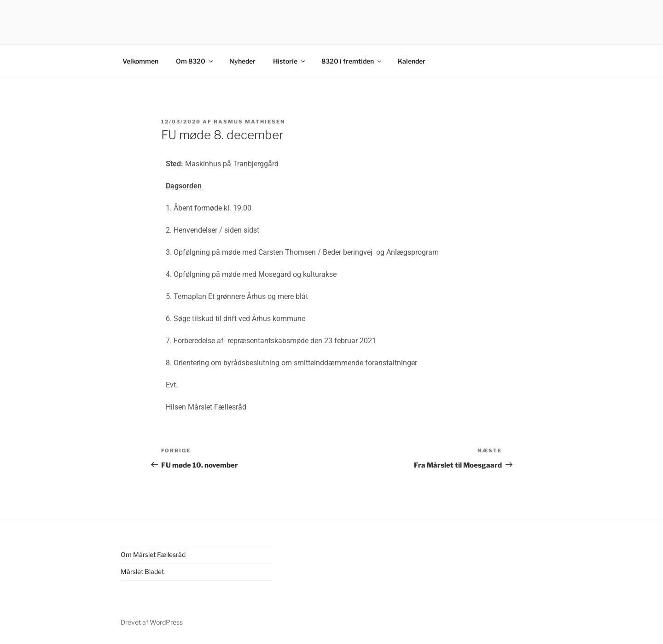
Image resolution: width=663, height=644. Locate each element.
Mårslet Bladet (142, 571)
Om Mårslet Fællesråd (153, 554)
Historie (290, 61)
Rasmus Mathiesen (249, 122)
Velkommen (140, 61)
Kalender (412, 61)
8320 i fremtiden (352, 61)
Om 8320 (195, 61)
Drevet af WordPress (152, 622)
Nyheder (242, 61)
